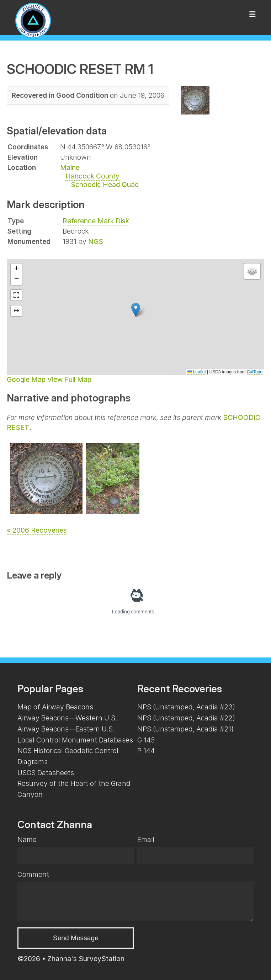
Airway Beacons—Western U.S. (67, 718)
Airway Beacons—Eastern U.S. (66, 729)
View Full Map (69, 379)
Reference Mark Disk (96, 221)
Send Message (76, 938)
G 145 (146, 740)
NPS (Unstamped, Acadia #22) (186, 718)
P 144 (146, 751)
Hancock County (92, 176)
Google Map (26, 379)
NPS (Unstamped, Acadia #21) (185, 729)
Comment (33, 874)
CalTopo (255, 372)
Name (27, 840)
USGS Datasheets (46, 773)
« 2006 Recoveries (37, 530)
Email (146, 840)
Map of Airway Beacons (55, 707)
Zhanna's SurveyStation (86, 959)
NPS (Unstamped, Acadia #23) (186, 707)
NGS (96, 241)
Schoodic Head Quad (105, 185)
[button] (136, 310)
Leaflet (196, 372)
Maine (70, 167)
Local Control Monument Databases (75, 740)
